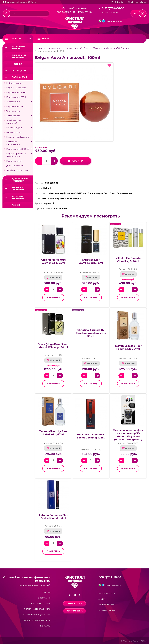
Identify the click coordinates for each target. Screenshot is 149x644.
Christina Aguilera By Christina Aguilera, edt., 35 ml (91, 333)
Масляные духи (14, 128)
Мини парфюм (13, 132)
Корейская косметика (18, 189)
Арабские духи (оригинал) (14, 122)
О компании (44, 598)
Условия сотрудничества (37, 615)
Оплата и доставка (40, 603)
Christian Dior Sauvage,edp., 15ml (91, 261)
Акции (102, 599)
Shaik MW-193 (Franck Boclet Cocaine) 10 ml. (91, 436)
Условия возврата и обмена (35, 620)
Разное (16, 205)
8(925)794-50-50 (113, 8)
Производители (107, 593)
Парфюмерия (19, 77)
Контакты (45, 626)
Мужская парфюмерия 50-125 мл (110, 48)
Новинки (17, 64)
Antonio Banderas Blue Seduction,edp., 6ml (53, 517)
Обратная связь (75, 611)
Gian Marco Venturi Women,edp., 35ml (53, 261)
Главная (39, 48)
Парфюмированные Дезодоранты (16, 155)
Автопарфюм (13, 116)
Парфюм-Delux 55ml (16, 88)
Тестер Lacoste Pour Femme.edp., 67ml (128, 347)
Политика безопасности (37, 609)
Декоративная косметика (20, 180)
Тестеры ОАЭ (13, 102)
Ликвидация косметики (19, 56)
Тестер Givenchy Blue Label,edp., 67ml (53, 433)
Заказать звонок (110, 13)
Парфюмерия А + (15, 161)
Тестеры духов (14, 111)
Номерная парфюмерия (13, 143)
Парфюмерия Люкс (16, 106)
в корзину (76, 161)
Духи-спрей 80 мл (15, 166)
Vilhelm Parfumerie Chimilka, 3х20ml (128, 260)
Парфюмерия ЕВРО (16, 97)
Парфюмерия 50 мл (16, 92)
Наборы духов (14, 83)
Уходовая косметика (18, 197)
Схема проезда (75, 604)
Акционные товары (18, 48)
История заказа (107, 610)
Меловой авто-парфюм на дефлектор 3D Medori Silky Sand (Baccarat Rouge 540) (128, 435)
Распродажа (19, 71)
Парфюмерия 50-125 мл (18, 149)
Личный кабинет (107, 605)
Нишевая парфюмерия (18, 137)
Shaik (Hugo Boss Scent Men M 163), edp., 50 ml (53, 346)
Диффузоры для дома (17, 170)
